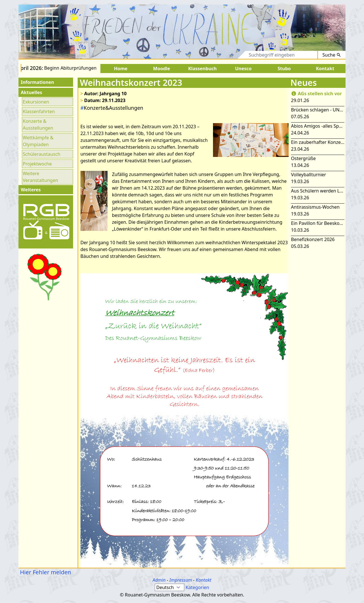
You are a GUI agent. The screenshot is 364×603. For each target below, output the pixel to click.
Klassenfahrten (39, 111)
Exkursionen (36, 102)
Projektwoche (37, 164)
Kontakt (203, 580)
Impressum (181, 580)
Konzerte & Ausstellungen (38, 125)
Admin (159, 580)
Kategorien (197, 587)
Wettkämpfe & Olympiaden (38, 141)
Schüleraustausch (42, 154)
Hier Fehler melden (45, 572)
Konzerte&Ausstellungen (112, 108)
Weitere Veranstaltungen (40, 177)
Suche (332, 55)
